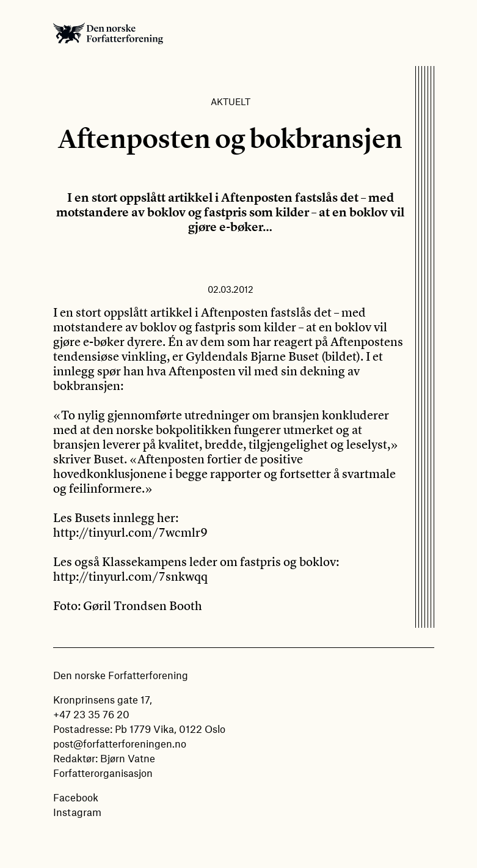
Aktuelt (231, 101)
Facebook (76, 797)
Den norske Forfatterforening (108, 33)
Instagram (77, 812)
